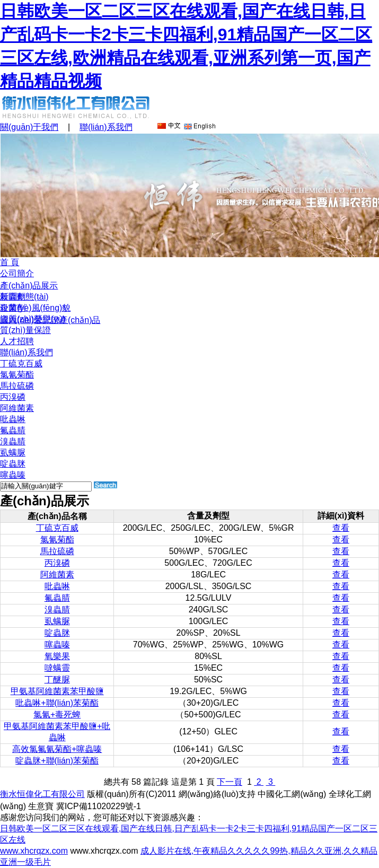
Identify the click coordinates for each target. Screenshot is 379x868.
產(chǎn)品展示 (29, 286)
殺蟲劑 (13, 297)
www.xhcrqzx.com (34, 851)
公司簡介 (17, 273)
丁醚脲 (57, 680)
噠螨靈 (57, 668)
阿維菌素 (17, 408)
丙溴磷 (13, 397)
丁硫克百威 (21, 363)
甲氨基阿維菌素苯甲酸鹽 (57, 691)
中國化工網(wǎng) (292, 794)
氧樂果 (57, 656)
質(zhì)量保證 (25, 330)
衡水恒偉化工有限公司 (42, 794)
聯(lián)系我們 (106, 127)
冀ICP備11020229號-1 (99, 806)
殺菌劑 (13, 308)
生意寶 (41, 806)
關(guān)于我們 (29, 127)
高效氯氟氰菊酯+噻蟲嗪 (57, 749)
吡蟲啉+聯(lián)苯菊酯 (57, 703)
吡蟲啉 (13, 419)
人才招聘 (17, 341)
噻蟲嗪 (13, 475)
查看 (341, 528)
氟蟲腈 (13, 430)
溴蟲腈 (13, 441)
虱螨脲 (13, 453)
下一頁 (230, 782)
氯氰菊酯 (17, 375)
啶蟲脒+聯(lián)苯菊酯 (57, 761)
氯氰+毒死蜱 (57, 714)
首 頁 (10, 262)
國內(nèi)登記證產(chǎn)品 (50, 320)
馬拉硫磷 (17, 386)
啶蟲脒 (13, 464)
